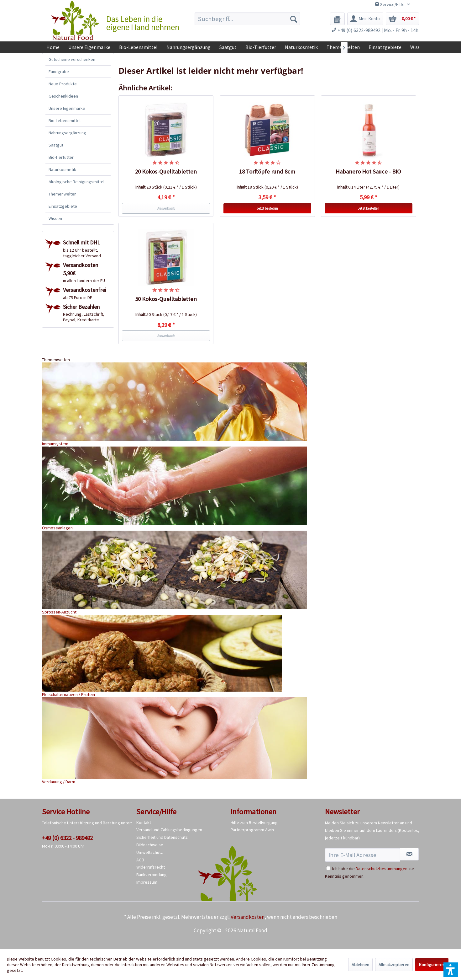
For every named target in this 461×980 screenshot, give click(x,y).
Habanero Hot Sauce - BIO (368, 171)
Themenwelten (63, 194)
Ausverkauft (166, 208)
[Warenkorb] (402, 19)
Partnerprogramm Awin (252, 830)
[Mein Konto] (365, 19)
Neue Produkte (63, 84)
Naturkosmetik (62, 169)
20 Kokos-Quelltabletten (166, 171)
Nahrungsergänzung (67, 133)
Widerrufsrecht (151, 867)
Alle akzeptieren (394, 965)
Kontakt (144, 822)
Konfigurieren (432, 965)
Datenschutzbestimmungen (382, 869)
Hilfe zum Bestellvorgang (254, 822)
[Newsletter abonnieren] (409, 854)
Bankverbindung (152, 875)
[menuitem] (247, 19)
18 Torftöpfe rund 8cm (267, 171)
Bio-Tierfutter (61, 157)
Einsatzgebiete (63, 206)
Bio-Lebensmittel (65, 120)
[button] (451, 970)
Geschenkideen (63, 96)
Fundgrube (59, 72)
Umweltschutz (150, 852)
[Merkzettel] (337, 19)
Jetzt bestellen (267, 208)
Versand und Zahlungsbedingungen (169, 830)
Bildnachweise (150, 845)
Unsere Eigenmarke (67, 108)
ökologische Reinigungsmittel (76, 182)
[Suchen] (294, 19)
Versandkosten (248, 917)
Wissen (55, 218)
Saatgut (56, 145)
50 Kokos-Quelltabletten (166, 299)
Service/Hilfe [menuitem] (390, 4)
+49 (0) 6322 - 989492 (67, 838)
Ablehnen (360, 965)
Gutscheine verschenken (72, 59)
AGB (140, 860)
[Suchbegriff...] (247, 19)
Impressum (147, 882)
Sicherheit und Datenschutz (162, 837)
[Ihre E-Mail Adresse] (363, 855)
